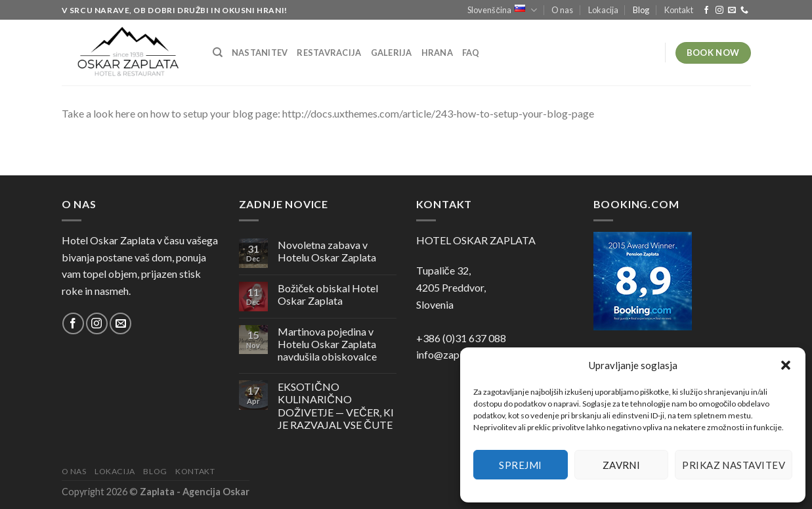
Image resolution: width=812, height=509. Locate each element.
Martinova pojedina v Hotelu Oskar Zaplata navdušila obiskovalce (327, 344)
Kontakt (679, 10)
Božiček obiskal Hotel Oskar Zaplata (328, 294)
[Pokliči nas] (744, 11)
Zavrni (622, 465)
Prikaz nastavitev (734, 465)
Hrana (437, 53)
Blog (641, 10)
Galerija (392, 53)
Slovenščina (502, 10)
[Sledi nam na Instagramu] (719, 11)
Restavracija (329, 53)
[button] (786, 365)
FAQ (471, 53)
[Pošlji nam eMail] (732, 11)
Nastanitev (260, 53)
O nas (562, 10)
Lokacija (603, 10)
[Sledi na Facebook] (706, 11)
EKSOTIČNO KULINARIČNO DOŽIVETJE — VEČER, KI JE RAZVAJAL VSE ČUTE (336, 406)
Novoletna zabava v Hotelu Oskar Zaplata (327, 251)
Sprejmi (520, 465)
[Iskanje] (218, 53)
